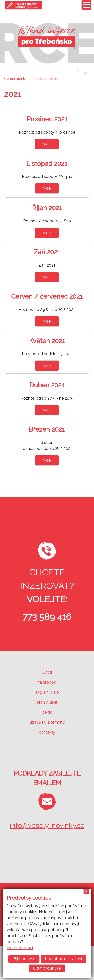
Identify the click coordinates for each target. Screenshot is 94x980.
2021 (53, 79)
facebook (47, 682)
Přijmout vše (24, 959)
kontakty (47, 732)
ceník (47, 712)
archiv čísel (47, 702)
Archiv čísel (38, 79)
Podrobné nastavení (63, 959)
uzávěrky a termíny (47, 722)
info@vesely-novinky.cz (47, 825)
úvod (47, 672)
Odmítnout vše (47, 968)
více (47, 144)
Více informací (20, 948)
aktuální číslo (47, 692)
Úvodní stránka (15, 79)
